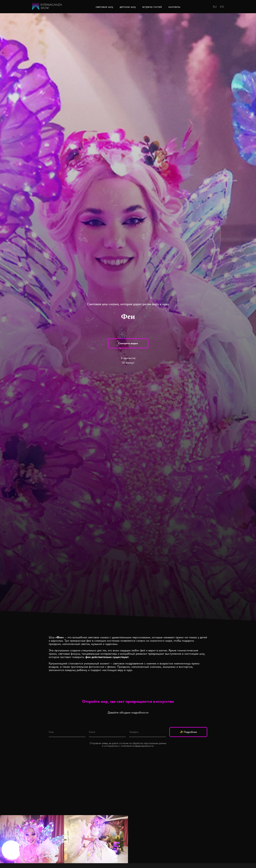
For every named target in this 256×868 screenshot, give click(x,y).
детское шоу (128, 7)
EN (222, 7)
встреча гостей (152, 7)
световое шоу (104, 7)
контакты (174, 7)
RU (215, 7)
